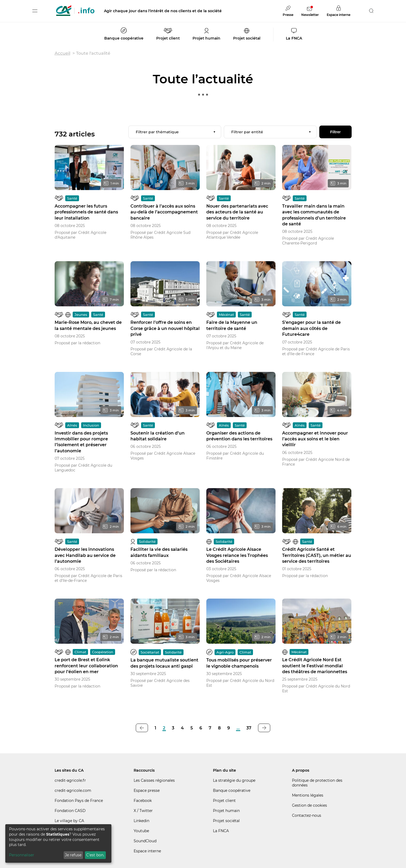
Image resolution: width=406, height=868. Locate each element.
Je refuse (73, 855)
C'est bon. (95, 855)
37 (249, 728)
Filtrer (335, 132)
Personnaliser (22, 855)
